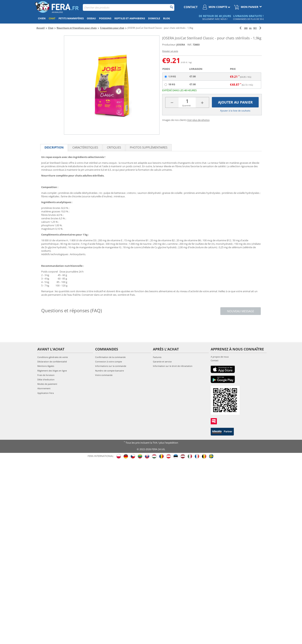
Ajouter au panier (235, 102)
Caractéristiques (85, 147)
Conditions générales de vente (53, 357)
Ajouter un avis (170, 51)
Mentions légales (46, 366)
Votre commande (104, 375)
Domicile (154, 18)
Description (54, 147)
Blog (167, 18)
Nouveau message (241, 311)
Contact (215, 360)
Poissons (105, 18)
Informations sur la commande (111, 366)
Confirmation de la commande (110, 357)
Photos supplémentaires (149, 147)
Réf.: (190, 45)
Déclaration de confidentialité (52, 362)
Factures (157, 357)
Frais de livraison (46, 375)
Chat (52, 18)
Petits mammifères (71, 18)
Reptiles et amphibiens (130, 18)
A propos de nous (220, 357)
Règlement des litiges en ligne (52, 371)
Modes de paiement (47, 384)
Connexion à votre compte (109, 362)
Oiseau (91, 18)
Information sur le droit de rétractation (173, 366)
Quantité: (187, 106)
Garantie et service (162, 362)
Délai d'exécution (46, 379)
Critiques (114, 147)
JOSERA (181, 45)
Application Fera (46, 393)
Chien (42, 18)
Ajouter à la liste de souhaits (235, 111)
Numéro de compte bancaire (109, 371)
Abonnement (44, 388)
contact (191, 7)
